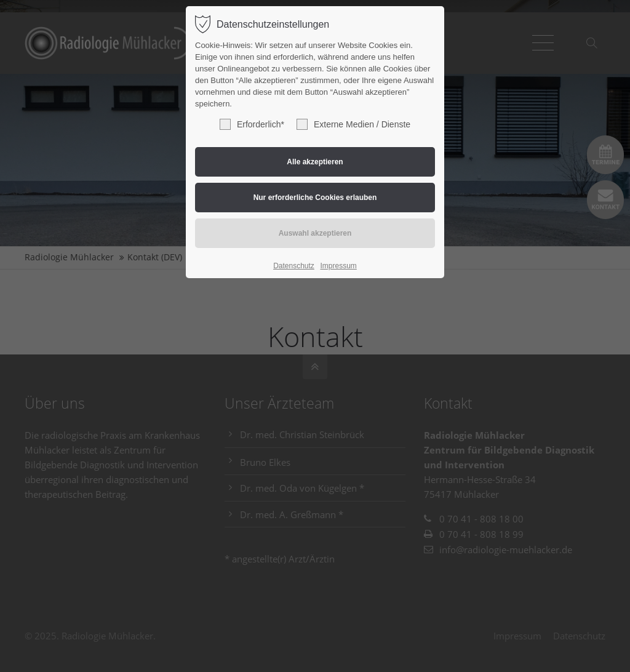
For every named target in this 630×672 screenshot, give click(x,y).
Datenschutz (294, 266)
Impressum (338, 266)
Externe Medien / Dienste (353, 124)
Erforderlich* (252, 124)
